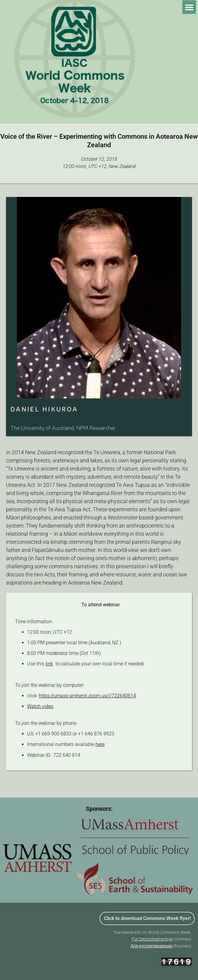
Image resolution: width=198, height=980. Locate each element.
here (100, 744)
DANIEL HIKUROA (44, 409)
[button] (189, 7)
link (49, 664)
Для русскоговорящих (152, 946)
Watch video (40, 706)
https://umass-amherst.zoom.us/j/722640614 (87, 696)
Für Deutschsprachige (152, 939)
